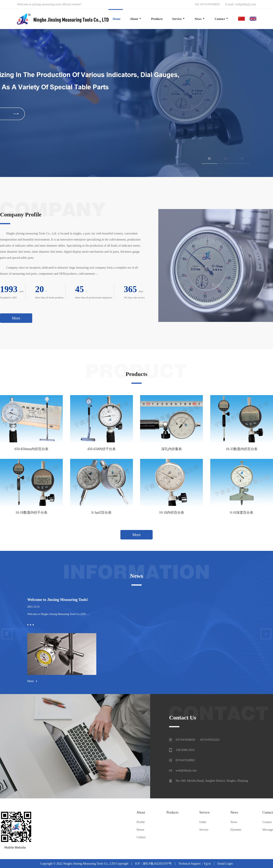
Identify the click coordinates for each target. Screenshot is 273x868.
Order (203, 822)
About (141, 812)
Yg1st (207, 864)
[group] (136, 103)
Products (172, 812)
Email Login (225, 864)
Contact (268, 812)
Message (268, 830)
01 (209, 158)
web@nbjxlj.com (246, 4)
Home (116, 19)
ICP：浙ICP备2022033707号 (153, 864)
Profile (141, 822)
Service (204, 812)
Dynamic (236, 830)
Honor (140, 830)
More (16, 318)
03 (242, 158)
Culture (141, 837)
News (234, 812)
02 (226, 158)
